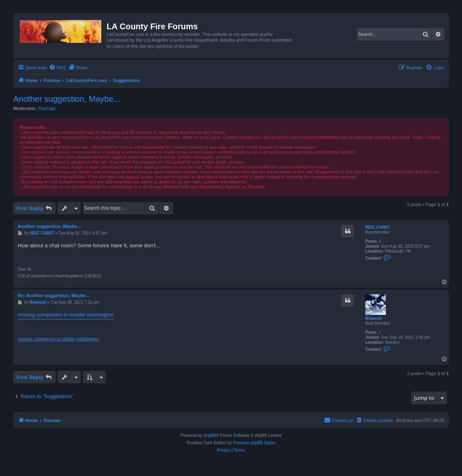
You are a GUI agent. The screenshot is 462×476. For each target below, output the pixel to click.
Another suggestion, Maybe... (67, 99)
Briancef (373, 318)
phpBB (210, 435)
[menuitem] (57, 68)
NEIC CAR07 (377, 227)
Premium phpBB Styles (254, 443)
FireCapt (47, 108)
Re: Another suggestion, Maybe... (54, 295)
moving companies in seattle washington (66, 315)
